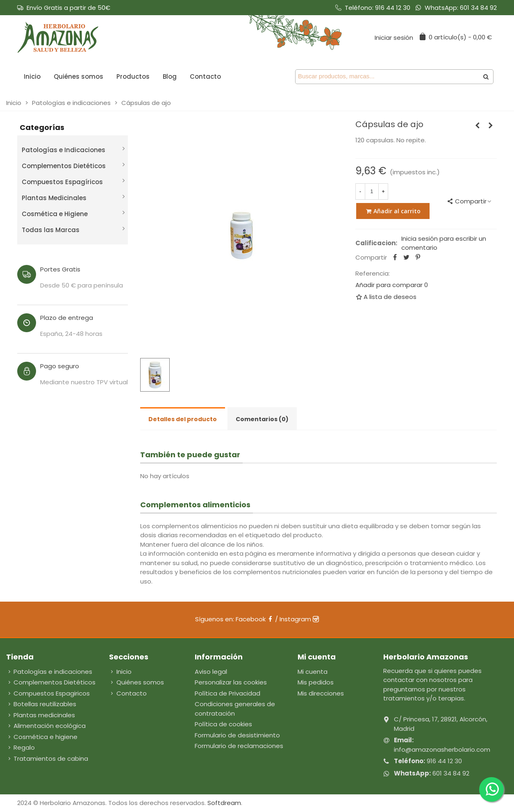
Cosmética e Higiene (55, 214)
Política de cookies (223, 724)
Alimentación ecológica (46, 726)
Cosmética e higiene (42, 737)
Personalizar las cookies (231, 682)
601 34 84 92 (478, 8)
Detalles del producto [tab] (183, 419)
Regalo (20, 748)
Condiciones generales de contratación (235, 709)
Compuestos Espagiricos (48, 694)
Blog (170, 76)
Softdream (224, 803)
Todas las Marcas (51, 230)
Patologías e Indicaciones (64, 150)
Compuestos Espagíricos (62, 182)
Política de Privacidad (227, 693)
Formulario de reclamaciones (239, 746)
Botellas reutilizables (41, 704)
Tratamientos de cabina (47, 759)
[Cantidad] (372, 192)
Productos (133, 76)
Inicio (32, 76)
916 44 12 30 (393, 8)
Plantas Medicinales (54, 198)
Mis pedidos (316, 682)
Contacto (205, 76)
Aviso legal (211, 672)
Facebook (255, 619)
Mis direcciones (321, 693)
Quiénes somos (78, 76)
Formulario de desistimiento (237, 735)
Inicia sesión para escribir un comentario (444, 243)
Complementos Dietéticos (64, 166)
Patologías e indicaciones (49, 672)
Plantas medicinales (41, 715)
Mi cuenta (313, 672)
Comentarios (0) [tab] (262, 419)
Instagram (299, 619)
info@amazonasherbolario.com (442, 749)
